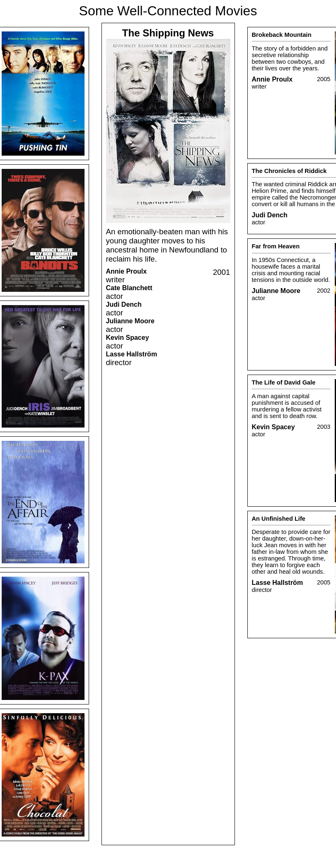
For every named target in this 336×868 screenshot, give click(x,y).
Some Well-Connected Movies (168, 11)
